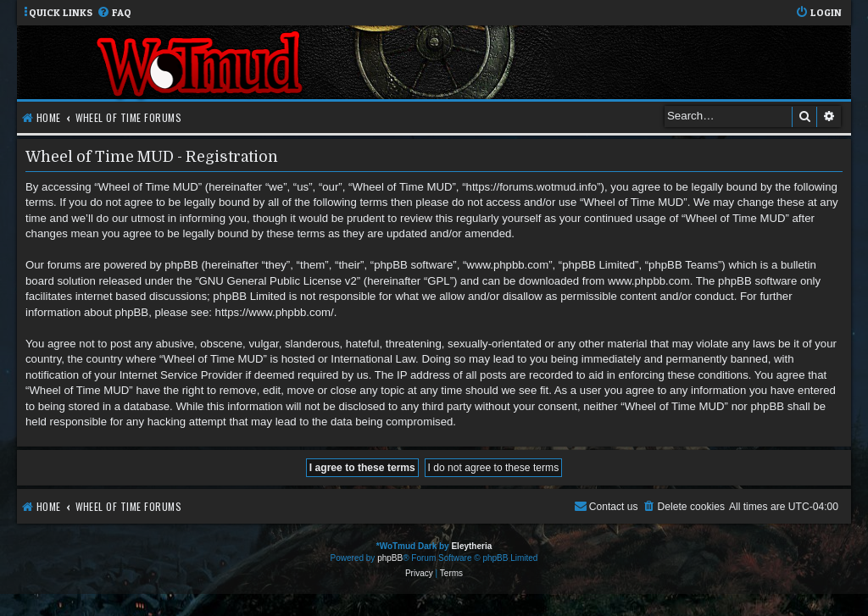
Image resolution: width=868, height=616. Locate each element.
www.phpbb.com (649, 281)
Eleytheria (471, 546)
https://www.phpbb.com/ (275, 312)
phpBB (390, 558)
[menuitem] (114, 13)
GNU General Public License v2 (278, 281)
